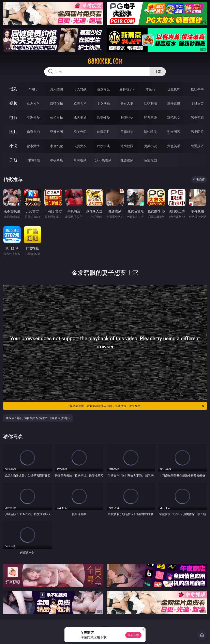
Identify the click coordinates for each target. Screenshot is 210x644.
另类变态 (197, 118)
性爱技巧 (197, 146)
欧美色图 (80, 132)
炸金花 (150, 89)
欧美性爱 (103, 118)
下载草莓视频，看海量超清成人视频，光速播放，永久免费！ (136, 406)
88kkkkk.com (105, 61)
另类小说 (150, 146)
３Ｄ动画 (103, 103)
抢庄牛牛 (197, 89)
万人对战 (80, 89)
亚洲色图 (57, 132)
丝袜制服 (150, 103)
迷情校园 (127, 146)
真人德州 (57, 89)
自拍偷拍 (57, 103)
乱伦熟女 (174, 118)
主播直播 (174, 103)
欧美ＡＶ (80, 103)
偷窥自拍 (33, 132)
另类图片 (197, 132)
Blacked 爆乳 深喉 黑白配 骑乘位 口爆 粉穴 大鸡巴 (38, 418)
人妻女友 (80, 146)
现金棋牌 (174, 89)
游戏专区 (103, 89)
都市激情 (33, 146)
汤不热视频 (103, 160)
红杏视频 (127, 160)
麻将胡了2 (127, 89)
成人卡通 (80, 118)
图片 (13, 132)
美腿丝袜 (127, 132)
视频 (13, 103)
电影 (13, 117)
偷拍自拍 (57, 118)
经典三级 (150, 118)
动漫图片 (103, 132)
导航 (13, 160)
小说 (13, 146)
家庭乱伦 (57, 146)
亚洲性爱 (33, 118)
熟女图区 (174, 132)
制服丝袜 (127, 118)
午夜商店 (57, 160)
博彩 (13, 89)
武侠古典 (103, 146)
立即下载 (133, 635)
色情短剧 (150, 160)
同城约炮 (33, 160)
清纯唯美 (150, 132)
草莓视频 (80, 160)
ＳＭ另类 (197, 103)
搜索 (158, 72)
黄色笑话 (174, 146)
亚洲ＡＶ (33, 103)
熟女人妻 (127, 103)
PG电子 (33, 89)
